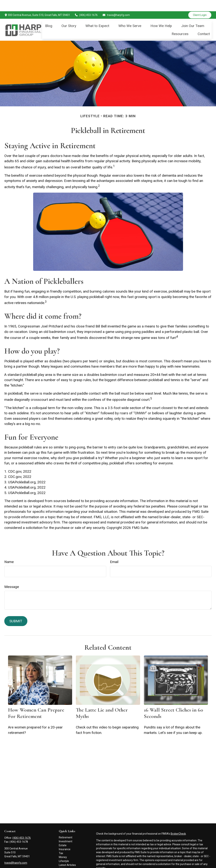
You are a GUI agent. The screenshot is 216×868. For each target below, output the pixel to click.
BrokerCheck (178, 822)
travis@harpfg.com (116, 4)
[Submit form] (16, 610)
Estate (63, 834)
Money (63, 846)
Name (9, 551)
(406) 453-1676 (86, 4)
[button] (49, 14)
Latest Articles (67, 854)
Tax (61, 842)
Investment (66, 830)
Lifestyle (64, 850)
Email (114, 551)
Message (12, 576)
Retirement (66, 826)
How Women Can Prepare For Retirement (36, 702)
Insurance (65, 838)
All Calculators (67, 862)
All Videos (65, 858)
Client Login (200, 4)
